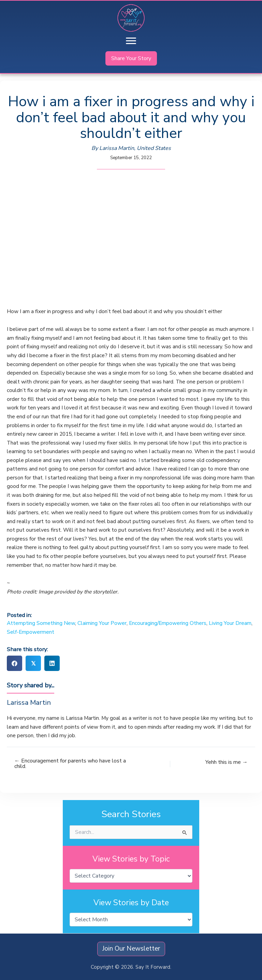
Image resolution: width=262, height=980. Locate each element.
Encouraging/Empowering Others (168, 623)
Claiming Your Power (102, 623)
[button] (131, 58)
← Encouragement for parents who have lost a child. (70, 764)
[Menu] (131, 41)
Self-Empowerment (31, 632)
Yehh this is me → (227, 762)
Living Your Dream (230, 623)
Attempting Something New (41, 623)
